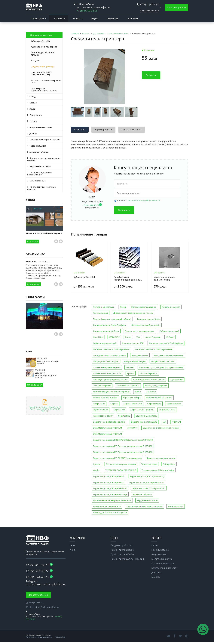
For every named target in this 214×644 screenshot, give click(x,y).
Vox (138, 337)
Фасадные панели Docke (148, 319)
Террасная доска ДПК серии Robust (110, 488)
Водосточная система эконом (161, 458)
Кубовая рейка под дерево (44, 47)
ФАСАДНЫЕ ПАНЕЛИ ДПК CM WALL (110, 355)
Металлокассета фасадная (144, 307)
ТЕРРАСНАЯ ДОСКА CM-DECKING (121, 470)
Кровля (33, 103)
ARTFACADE (114, 337)
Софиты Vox (119, 410)
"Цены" (45, 411)
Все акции (33, 242)
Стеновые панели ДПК (133, 343)
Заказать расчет (177, 7)
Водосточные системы (41, 127)
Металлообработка (162, 559)
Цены (73, 545)
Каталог (58, 19)
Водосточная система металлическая (161, 428)
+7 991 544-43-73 (39, 577)
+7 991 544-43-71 (150, 4)
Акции (94, 19)
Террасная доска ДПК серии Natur (158, 470)
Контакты (133, 19)
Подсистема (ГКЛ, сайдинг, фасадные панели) (161, 367)
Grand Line (98, 337)
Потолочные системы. (41, 35)
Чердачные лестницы (40, 166)
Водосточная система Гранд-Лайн (109, 422)
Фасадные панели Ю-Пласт (106, 331)
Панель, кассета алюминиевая (139, 331)
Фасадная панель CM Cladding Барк (166, 343)
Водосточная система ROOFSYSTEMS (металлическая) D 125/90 (123, 440)
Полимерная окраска (163, 563)
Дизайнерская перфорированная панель (44, 89)
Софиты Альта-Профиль (142, 410)
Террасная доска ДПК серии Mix (108, 482)
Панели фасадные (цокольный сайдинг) (112, 319)
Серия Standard (174, 404)
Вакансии (113, 19)
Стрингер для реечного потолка (42, 54)
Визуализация (159, 554)
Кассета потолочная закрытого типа (46, 81)
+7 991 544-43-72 (39, 571)
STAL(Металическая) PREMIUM (107, 428)
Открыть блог (34, 385)
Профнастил (36, 115)
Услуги (77, 19)
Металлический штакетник (159, 398)
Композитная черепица (128, 386)
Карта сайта (60, 637)
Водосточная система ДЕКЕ (144, 422)
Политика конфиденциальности (39, 637)
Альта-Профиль (153, 337)
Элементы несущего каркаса (107, 367)
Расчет (155, 545)
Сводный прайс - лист (122, 545)
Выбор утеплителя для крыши (48, 363)
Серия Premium (101, 410)
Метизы (130, 367)
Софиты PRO (124, 416)
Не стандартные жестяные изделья (41, 188)
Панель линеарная (171, 307)
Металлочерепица (148, 373)
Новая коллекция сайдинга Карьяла (44, 233)
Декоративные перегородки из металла (44, 159)
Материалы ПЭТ (37, 181)
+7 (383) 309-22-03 (87, 11)
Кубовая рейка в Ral (41, 41)
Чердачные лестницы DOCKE (107, 506)
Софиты (33, 121)
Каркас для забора (132, 398)
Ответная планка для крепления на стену (41, 73)
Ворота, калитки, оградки (105, 398)
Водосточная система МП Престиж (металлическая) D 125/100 (123, 446)
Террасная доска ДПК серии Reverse (146, 482)
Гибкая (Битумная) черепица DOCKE (110, 380)
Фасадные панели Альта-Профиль (109, 325)
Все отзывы (33, 284)
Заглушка (35, 60)
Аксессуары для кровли (156, 386)
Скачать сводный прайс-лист (45, 408)
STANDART (132, 428)
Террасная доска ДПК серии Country (147, 476)
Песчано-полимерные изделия (45, 140)
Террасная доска (38, 146)
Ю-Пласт (170, 337)
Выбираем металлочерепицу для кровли (46, 375)
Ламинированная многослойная (149, 380)
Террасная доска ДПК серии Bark (109, 476)
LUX (164, 422)
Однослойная (176, 380)
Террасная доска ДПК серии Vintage (110, 494)
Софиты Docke (154, 404)
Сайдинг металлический (105, 343)
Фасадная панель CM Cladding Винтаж (111, 349)
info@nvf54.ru (92, 208)
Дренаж (33, 133)
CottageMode (169, 464)
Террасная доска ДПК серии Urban (149, 488)
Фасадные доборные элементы (169, 355)
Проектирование (160, 550)
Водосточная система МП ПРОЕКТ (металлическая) (117, 458)
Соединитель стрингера (43, 66)
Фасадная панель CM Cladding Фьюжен (154, 349)
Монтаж (156, 577)
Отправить (124, 210)
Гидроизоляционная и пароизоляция (40, 174)
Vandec (96, 470)
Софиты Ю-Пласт (167, 410)
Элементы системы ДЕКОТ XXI (107, 373)
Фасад (32, 96)
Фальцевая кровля (102, 386)
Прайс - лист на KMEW (122, 554)
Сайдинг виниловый (169, 331)
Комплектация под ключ (164, 568)
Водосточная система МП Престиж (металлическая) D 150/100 (123, 452)
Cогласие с (139, 201)
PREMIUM (176, 422)
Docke (128, 337)
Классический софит (103, 416)
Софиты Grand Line (133, 404)
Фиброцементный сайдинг (106, 361)
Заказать (151, 75)
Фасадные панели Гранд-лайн (146, 325)
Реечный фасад (100, 313)
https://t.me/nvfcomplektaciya (44, 607)
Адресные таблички (39, 152)
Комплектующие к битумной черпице (111, 392)
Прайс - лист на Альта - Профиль (128, 559)
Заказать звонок (150, 10)
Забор (32, 109)
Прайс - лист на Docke (122, 550)
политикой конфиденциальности (144, 201)
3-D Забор (151, 392)
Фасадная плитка (140, 355)
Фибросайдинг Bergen (135, 361)
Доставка (156, 572)
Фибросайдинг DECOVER (163, 361)
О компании (37, 19)
